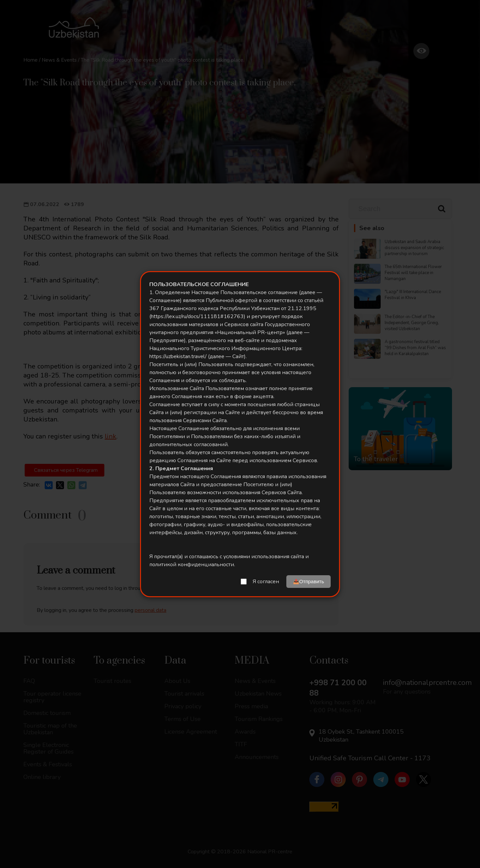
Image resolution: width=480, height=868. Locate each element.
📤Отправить (308, 581)
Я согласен (266, 582)
